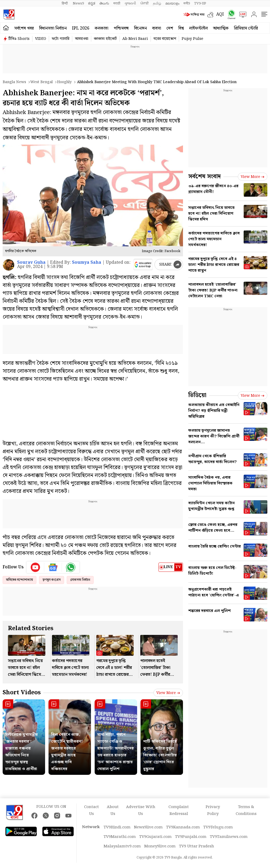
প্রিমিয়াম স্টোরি (246, 28)
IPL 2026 (81, 28)
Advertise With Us (141, 810)
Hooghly (64, 82)
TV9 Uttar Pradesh (197, 846)
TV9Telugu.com (218, 827)
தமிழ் (157, 3)
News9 (78, 3)
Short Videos (22, 693)
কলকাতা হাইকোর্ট (105, 39)
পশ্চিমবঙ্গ (121, 28)
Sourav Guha (31, 263)
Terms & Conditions (246, 810)
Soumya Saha (87, 263)
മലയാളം (172, 3)
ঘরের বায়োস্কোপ (165, 39)
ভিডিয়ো (197, 395)
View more (168, 693)
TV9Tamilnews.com (229, 837)
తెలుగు (104, 3)
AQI (220, 14)
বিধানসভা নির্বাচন (53, 28)
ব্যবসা (157, 28)
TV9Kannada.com (183, 827)
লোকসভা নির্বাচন (80, 580)
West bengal (42, 82)
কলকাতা (102, 28)
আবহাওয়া (82, 39)
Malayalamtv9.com (122, 846)
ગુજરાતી (130, 3)
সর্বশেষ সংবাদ (204, 176)
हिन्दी (65, 3)
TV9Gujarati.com (155, 837)
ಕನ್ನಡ (92, 3)
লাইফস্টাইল (198, 28)
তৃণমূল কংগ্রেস (52, 580)
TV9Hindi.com (117, 827)
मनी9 (187, 3)
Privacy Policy (213, 810)
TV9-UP (200, 3)
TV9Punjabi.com (191, 837)
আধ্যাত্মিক (221, 28)
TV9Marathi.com (120, 837)
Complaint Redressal (179, 810)
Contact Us (91, 810)
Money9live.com (160, 846)
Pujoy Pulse (192, 39)
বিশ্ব (181, 28)
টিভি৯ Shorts (19, 39)
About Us (113, 810)
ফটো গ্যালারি (61, 39)
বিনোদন (140, 28)
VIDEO (41, 39)
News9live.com (148, 827)
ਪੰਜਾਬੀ (144, 3)
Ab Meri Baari (135, 39)
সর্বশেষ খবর (24, 28)
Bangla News (14, 82)
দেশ (170, 28)
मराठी (117, 3)
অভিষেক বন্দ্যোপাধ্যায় (20, 580)
